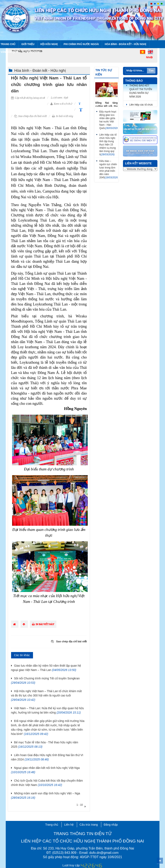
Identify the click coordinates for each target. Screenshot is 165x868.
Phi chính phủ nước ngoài (81, 44)
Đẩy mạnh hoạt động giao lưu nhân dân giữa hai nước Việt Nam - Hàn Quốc (108, 120)
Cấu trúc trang (89, 825)
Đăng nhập (111, 825)
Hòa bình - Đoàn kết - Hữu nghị (125, 44)
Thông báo (134, 81)
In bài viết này (63, 116)
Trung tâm (32, 52)
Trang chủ (52, 825)
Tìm (151, 71)
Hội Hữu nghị (49, 44)
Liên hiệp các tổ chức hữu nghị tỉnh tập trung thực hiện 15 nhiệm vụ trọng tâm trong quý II (108, 145)
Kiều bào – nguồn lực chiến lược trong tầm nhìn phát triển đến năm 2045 (108, 169)
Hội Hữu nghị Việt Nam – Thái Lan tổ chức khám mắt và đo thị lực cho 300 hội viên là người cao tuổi (47, 695)
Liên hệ (69, 825)
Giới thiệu (28, 44)
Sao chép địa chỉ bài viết (30, 116)
